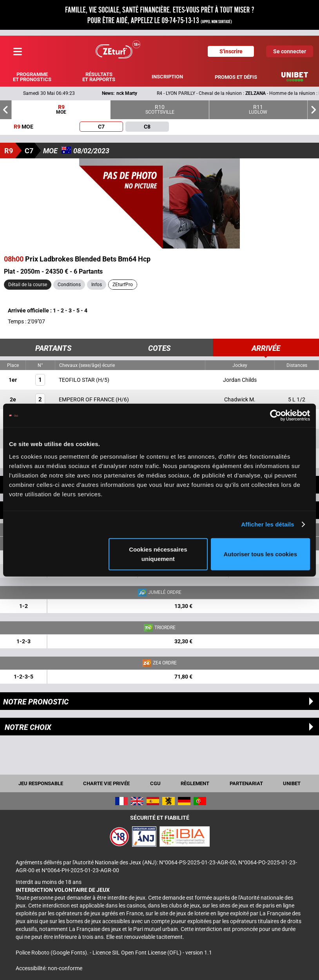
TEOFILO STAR (77, 380)
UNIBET (292, 783)
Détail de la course (28, 285)
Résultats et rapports (99, 77)
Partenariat (246, 783)
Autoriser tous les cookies (261, 554)
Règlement (195, 783)
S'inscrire (231, 51)
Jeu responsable (41, 783)
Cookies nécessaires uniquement (158, 554)
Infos (97, 285)
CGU (155, 783)
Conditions (69, 285)
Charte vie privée (106, 783)
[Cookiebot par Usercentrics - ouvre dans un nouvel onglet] (276, 416)
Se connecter (290, 51)
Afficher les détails (267, 524)
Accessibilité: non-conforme (49, 968)
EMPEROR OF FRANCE (87, 399)
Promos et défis (236, 77)
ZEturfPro (123, 285)
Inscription (167, 77)
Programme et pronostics (32, 77)
